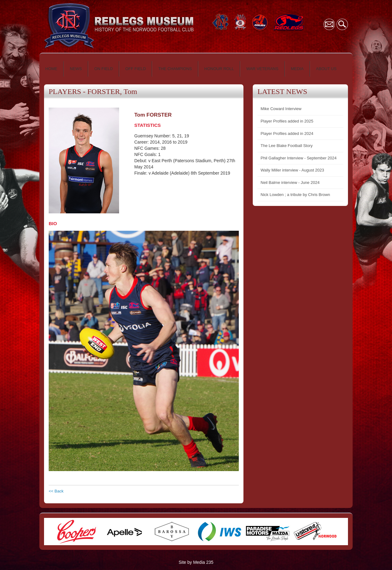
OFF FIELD (136, 69)
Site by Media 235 (196, 562)
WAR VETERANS (262, 69)
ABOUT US (326, 69)
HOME (51, 69)
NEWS (76, 69)
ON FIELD (104, 69)
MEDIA (297, 69)
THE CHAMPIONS (175, 69)
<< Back (56, 491)
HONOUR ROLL (219, 69)
